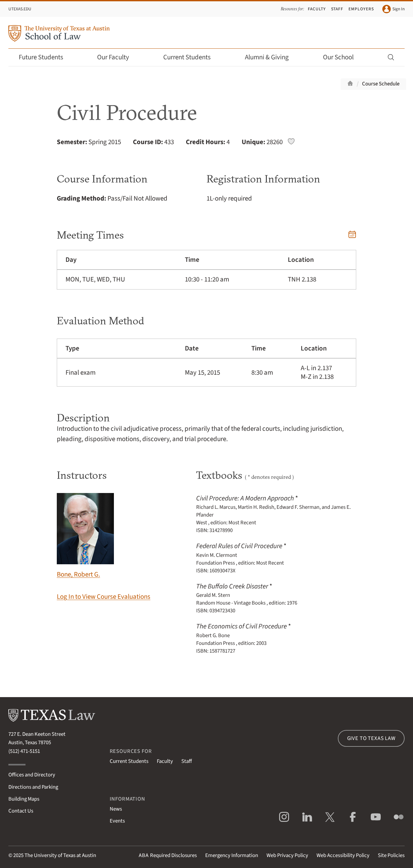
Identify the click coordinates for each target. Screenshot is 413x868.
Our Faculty (117, 57)
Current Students (191, 57)
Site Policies (391, 855)
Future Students (45, 57)
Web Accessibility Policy (343, 855)
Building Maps (24, 799)
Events (117, 821)
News (116, 809)
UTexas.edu (20, 9)
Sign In (393, 9)
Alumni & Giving (271, 57)
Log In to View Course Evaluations (104, 597)
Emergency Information (232, 855)
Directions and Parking (33, 787)
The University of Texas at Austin (60, 855)
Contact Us (21, 811)
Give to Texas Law (371, 738)
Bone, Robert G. (85, 536)
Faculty (317, 9)
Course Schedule (381, 84)
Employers (361, 9)
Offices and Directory (32, 775)
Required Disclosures (168, 855)
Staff (337, 9)
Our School (343, 57)
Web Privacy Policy (287, 855)
